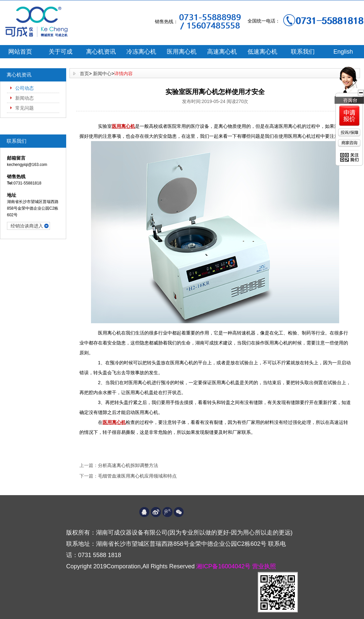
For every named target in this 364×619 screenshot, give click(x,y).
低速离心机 (262, 52)
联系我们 (303, 52)
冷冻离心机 (141, 52)
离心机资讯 (101, 52)
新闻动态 (24, 98)
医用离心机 (182, 52)
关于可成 (61, 52)
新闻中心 (102, 74)
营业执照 (264, 566)
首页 (84, 74)
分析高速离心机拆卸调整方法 (128, 465)
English (343, 52)
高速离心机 (222, 52)
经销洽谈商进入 (27, 226)
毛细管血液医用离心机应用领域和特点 (137, 476)
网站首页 (20, 52)
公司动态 (24, 88)
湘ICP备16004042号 (224, 566)
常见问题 (24, 108)
